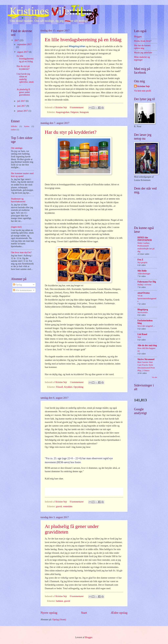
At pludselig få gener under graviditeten (23, 92)
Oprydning (78, 387)
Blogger (89, 637)
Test (139, 337)
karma (27, 126)
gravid (59, 506)
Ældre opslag (119, 613)
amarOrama (144, 293)
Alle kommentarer (22, 290)
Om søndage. (17, 148)
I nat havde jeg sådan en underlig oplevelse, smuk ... (25, 79)
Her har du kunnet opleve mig (142, 47)
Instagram (84, 112)
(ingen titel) (16, 227)
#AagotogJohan (77, 46)
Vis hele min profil (143, 91)
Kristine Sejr (62, 107)
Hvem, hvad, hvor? (143, 41)
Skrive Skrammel (146, 359)
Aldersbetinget (144, 274)
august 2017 (23, 52)
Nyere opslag (49, 613)
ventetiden (68, 506)
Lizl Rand (142, 334)
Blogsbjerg (143, 310)
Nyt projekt (142, 262)
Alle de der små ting (147, 345)
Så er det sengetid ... (146, 326)
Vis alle (154, 377)
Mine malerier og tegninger (142, 58)
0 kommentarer (77, 107)
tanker (14, 130)
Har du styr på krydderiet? (71, 132)
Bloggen (138, 37)
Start (84, 613)
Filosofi (60, 387)
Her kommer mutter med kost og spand (22, 175)
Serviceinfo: (143, 312)
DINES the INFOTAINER (145, 239)
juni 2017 (22, 106)
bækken (60, 601)
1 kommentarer (77, 382)
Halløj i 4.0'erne (144, 285)
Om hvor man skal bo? (21, 252)
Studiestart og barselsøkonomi (18, 200)
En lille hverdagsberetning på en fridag (83, 40)
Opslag (17, 285)
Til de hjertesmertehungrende (147, 298)
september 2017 (24, 44)
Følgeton (75, 112)
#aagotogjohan (63, 112)
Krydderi (68, 387)
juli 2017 (22, 101)
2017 (17, 40)
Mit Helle (142, 271)
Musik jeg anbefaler (143, 53)
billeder (14, 126)
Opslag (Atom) (59, 620)
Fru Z (140, 260)
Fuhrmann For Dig (147, 282)
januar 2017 (23, 111)
